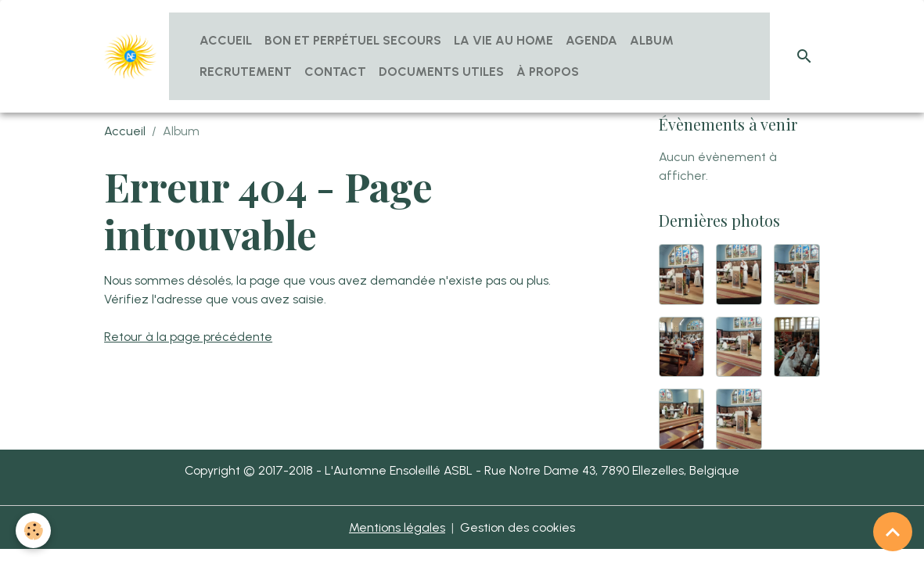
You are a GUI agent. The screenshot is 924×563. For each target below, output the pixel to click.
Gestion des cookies (518, 527)
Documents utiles (441, 72)
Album (652, 40)
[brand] (130, 56)
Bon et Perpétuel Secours (353, 40)
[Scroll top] (893, 532)
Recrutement (246, 72)
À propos (548, 72)
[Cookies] (33, 531)
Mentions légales (397, 527)
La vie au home (503, 40)
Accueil (226, 40)
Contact (335, 72)
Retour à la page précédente (188, 337)
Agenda (591, 40)
